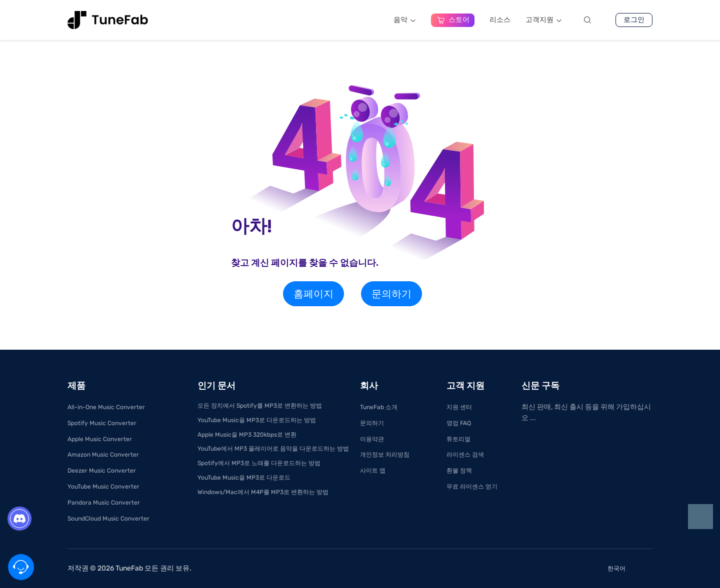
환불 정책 (459, 471)
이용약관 (372, 439)
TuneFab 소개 (379, 407)
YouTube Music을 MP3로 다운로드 (244, 478)
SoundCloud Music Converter (108, 519)
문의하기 (391, 294)
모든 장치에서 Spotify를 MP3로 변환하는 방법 (260, 406)
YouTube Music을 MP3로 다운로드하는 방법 (257, 420)
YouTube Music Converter (103, 487)
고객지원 (544, 20)
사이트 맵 (373, 471)
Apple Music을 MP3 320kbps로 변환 (247, 435)
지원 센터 (459, 407)
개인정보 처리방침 (385, 455)
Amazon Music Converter (103, 455)
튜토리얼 (458, 439)
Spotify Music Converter (102, 423)
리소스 (500, 20)
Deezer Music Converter (102, 471)
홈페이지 (313, 294)
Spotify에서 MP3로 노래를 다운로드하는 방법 (259, 463)
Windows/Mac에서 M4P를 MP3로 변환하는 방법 (263, 492)
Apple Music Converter (100, 439)
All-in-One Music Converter (106, 407)
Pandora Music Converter (104, 503)
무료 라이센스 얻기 (472, 487)
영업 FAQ (459, 423)
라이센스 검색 (465, 455)
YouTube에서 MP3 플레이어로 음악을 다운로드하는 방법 (273, 449)
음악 (405, 20)
